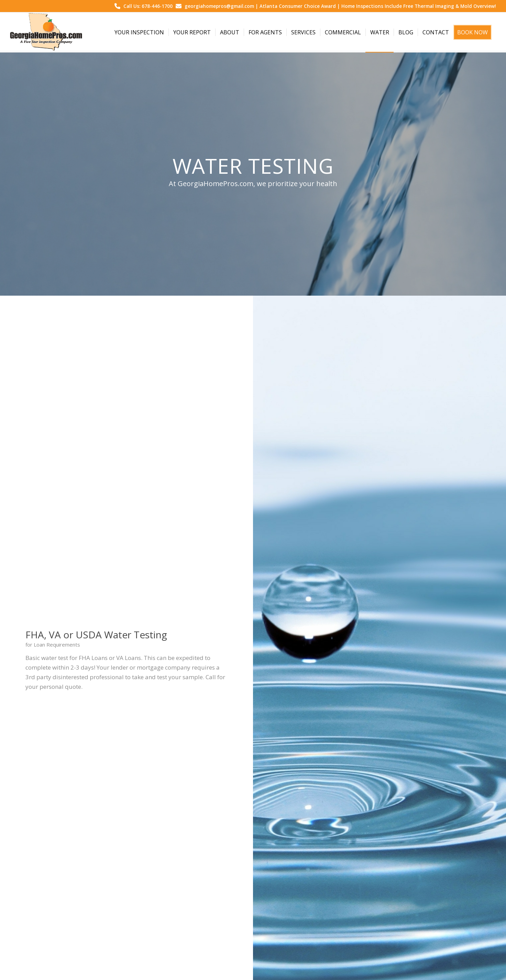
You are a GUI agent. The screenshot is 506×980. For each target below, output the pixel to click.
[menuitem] (139, 32)
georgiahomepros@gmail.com (219, 6)
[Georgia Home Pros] (46, 32)
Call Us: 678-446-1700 (148, 6)
